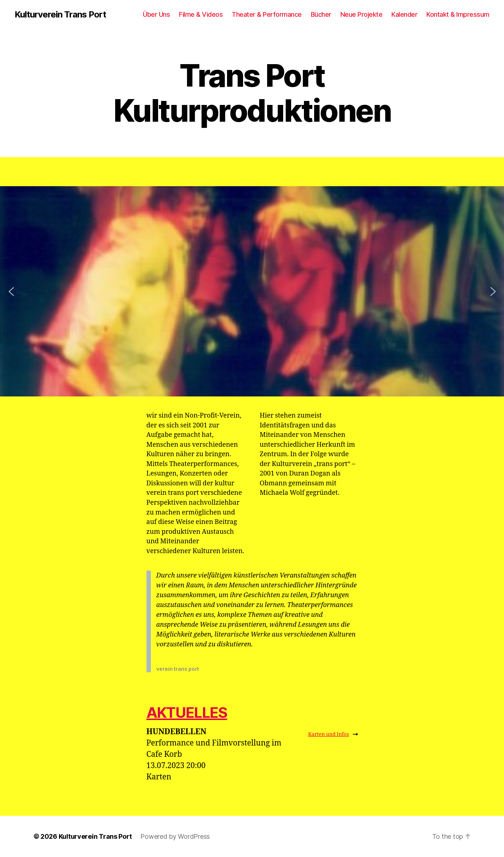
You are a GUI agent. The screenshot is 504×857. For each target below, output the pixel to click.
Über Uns (156, 14)
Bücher (321, 14)
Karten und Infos (333, 734)
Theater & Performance (267, 14)
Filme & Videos (201, 14)
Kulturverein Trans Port (60, 15)
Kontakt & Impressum (458, 14)
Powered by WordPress (175, 836)
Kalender (404, 14)
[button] (11, 291)
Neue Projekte (362, 14)
